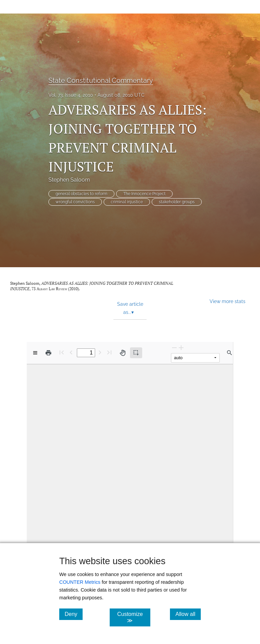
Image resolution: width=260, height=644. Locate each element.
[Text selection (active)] (136, 353)
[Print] (48, 353)
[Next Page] (100, 352)
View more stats (227, 301)
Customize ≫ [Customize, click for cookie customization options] (134, 617)
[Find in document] (230, 353)
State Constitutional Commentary (101, 80)
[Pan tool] (123, 353)
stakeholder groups (177, 202)
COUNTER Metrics (80, 582)
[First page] (62, 352)
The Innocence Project (144, 194)
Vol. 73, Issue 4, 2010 (71, 95)
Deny (74, 614)
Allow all (188, 614)
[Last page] (109, 352)
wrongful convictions (75, 202)
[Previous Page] (71, 352)
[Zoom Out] (174, 348)
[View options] (35, 353)
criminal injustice (127, 202)
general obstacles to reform (81, 194)
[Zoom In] (181, 348)
